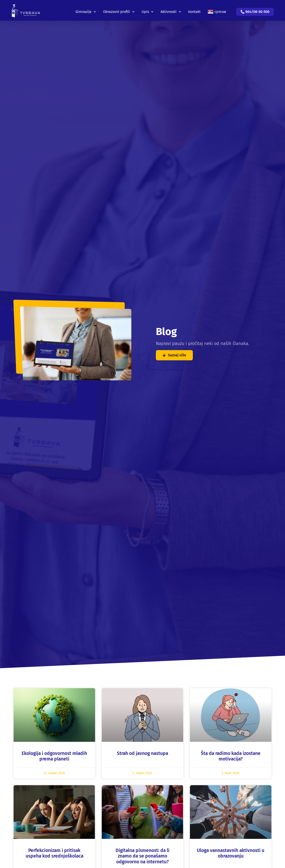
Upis (148, 9)
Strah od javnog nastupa (142, 753)
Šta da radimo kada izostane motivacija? (231, 756)
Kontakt (194, 9)
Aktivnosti (171, 9)
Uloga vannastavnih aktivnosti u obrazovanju (231, 853)
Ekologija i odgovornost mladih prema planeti (54, 756)
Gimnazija (86, 9)
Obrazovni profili (119, 9)
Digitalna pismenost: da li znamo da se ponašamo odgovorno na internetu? (142, 856)
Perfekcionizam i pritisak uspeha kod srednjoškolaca (54, 853)
